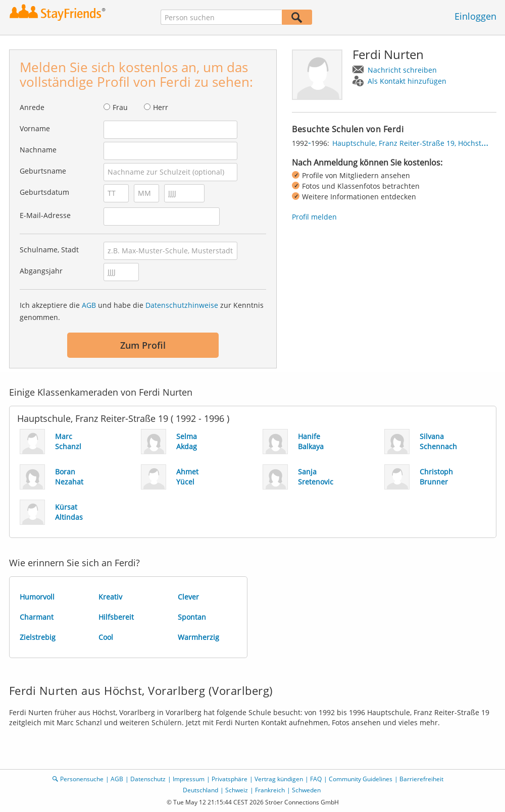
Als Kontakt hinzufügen (407, 81)
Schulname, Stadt (49, 250)
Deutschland (200, 790)
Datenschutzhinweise (182, 305)
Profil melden (314, 217)
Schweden (306, 790)
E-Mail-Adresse (45, 215)
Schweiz (237, 790)
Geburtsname (43, 171)
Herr (161, 107)
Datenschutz (148, 779)
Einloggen (475, 16)
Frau (120, 107)
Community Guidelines (361, 779)
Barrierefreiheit (421, 779)
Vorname (35, 128)
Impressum (189, 779)
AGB (89, 305)
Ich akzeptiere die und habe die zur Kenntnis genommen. (142, 311)
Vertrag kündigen (279, 779)
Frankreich (270, 790)
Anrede (32, 107)
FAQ (316, 779)
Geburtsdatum (44, 192)
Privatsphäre (230, 779)
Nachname (38, 150)
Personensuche (82, 779)
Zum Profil (143, 345)
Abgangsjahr (41, 271)
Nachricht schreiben (402, 70)
